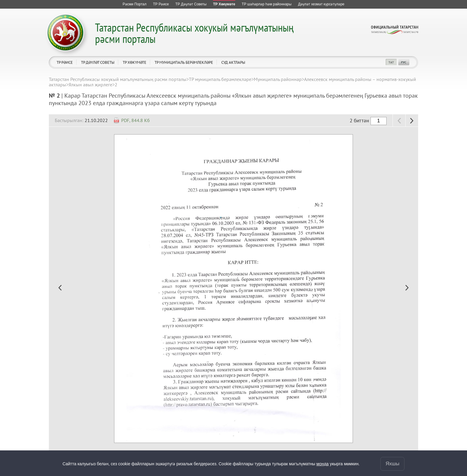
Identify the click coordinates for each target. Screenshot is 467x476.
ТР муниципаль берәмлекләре (184, 62)
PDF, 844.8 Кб (136, 120)
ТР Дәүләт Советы (98, 62)
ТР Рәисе (65, 62)
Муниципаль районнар (278, 79)
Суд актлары (233, 62)
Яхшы (392, 464)
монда (322, 464)
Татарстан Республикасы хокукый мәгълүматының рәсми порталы (194, 33)
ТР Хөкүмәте (134, 62)
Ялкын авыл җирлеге (90, 85)
